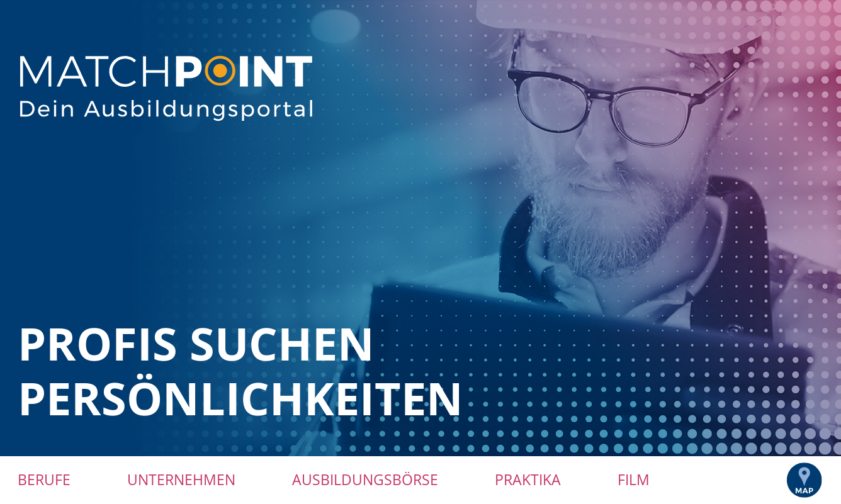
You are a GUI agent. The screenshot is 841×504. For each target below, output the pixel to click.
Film (634, 479)
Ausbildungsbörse (365, 479)
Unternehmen (181, 479)
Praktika (528, 479)
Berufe (44, 479)
